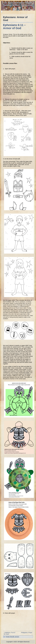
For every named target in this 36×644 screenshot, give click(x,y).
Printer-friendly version (12, 637)
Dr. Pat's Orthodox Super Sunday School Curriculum (18, 4)
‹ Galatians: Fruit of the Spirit (9, 633)
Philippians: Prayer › (27, 633)
